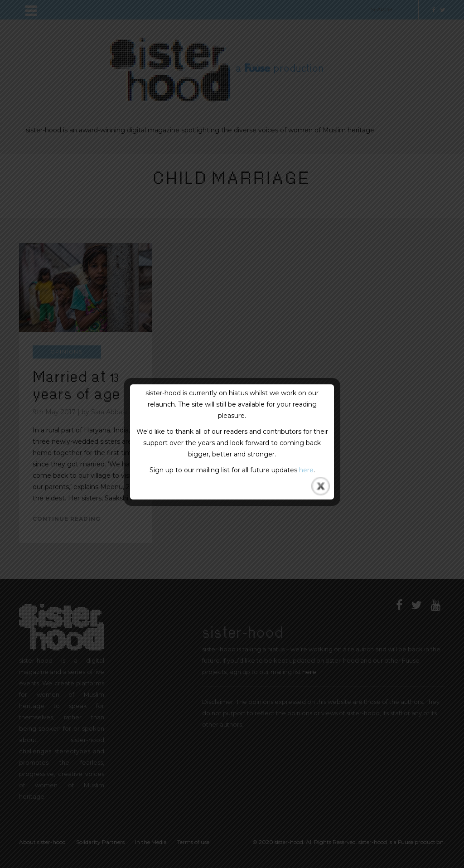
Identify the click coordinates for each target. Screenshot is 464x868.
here (306, 470)
